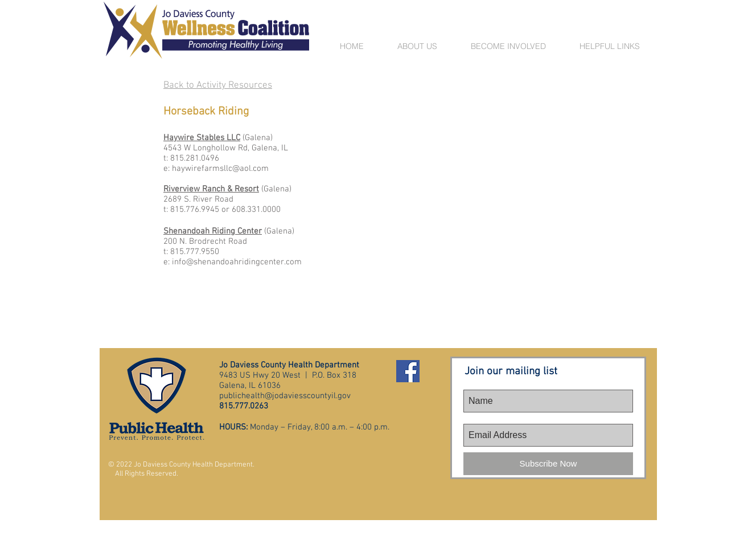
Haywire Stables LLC (202, 138)
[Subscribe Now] (548, 464)
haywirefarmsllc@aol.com (220, 169)
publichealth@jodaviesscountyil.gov (285, 396)
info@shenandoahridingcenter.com (237, 262)
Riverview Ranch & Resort (211, 189)
